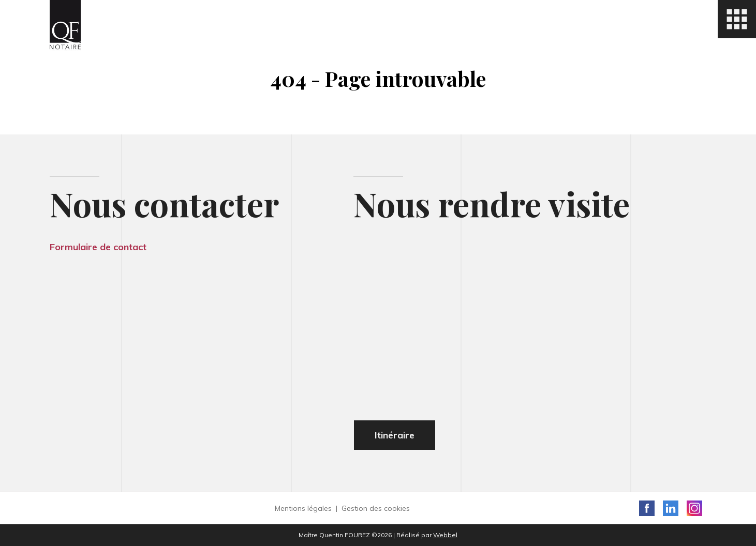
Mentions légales (303, 508)
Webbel (445, 535)
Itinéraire (395, 435)
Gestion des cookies (376, 508)
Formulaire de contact (98, 247)
